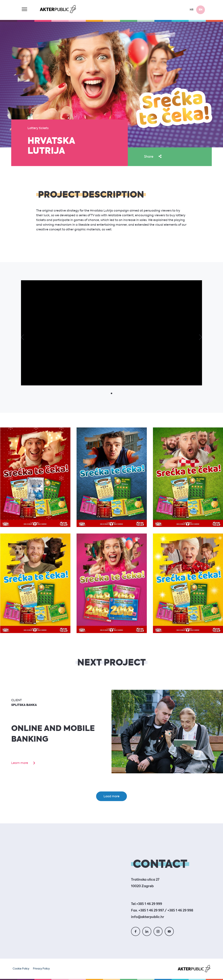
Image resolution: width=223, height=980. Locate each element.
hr (192, 10)
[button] (22, 337)
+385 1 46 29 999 (149, 904)
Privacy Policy (41, 969)
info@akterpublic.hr (148, 917)
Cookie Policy (21, 969)
